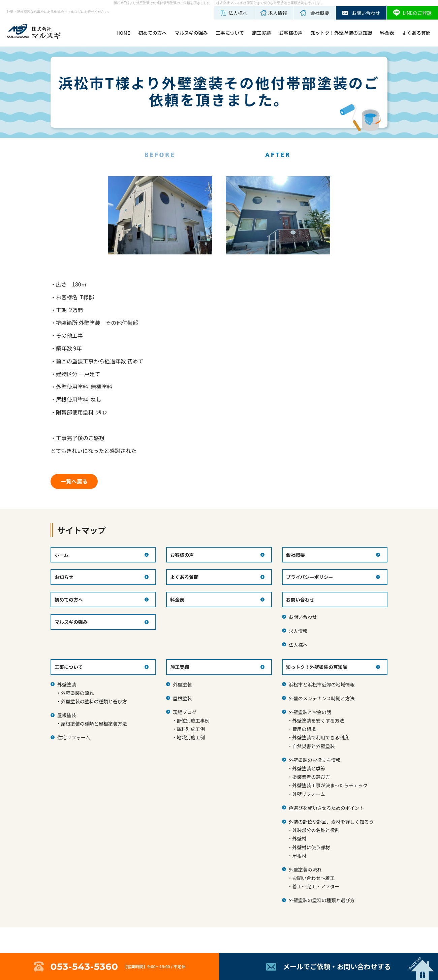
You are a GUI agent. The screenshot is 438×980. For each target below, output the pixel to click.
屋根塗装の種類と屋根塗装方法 (94, 724)
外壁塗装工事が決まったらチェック (330, 785)
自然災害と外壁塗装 (313, 746)
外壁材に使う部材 (311, 847)
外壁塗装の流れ (77, 693)
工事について (230, 33)
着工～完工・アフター (316, 886)
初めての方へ (152, 33)
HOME (123, 33)
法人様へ (298, 645)
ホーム (62, 555)
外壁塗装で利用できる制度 (320, 737)
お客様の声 (291, 33)
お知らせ (64, 577)
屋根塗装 (67, 715)
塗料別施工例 (191, 729)
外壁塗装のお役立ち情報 (315, 760)
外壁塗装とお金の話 (310, 712)
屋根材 (299, 856)
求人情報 (298, 631)
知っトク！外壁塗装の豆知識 (317, 667)
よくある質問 (416, 33)
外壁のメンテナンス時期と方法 (322, 698)
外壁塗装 (67, 684)
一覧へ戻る (74, 481)
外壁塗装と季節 (309, 768)
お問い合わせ (303, 617)
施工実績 (261, 33)
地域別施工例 (191, 737)
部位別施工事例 (193, 721)
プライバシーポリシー (310, 577)
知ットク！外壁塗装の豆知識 (341, 33)
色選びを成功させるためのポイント (326, 808)
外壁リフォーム (309, 794)
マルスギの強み (191, 33)
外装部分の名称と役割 (316, 830)
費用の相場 (304, 729)
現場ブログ (185, 712)
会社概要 (295, 555)
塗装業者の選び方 (311, 777)
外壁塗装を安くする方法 (318, 721)
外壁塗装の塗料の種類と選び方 (94, 701)
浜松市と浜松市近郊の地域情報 (322, 684)
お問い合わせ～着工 (313, 878)
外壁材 (299, 838)
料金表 (387, 33)
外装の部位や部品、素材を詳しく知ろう (331, 822)
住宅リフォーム (74, 737)
